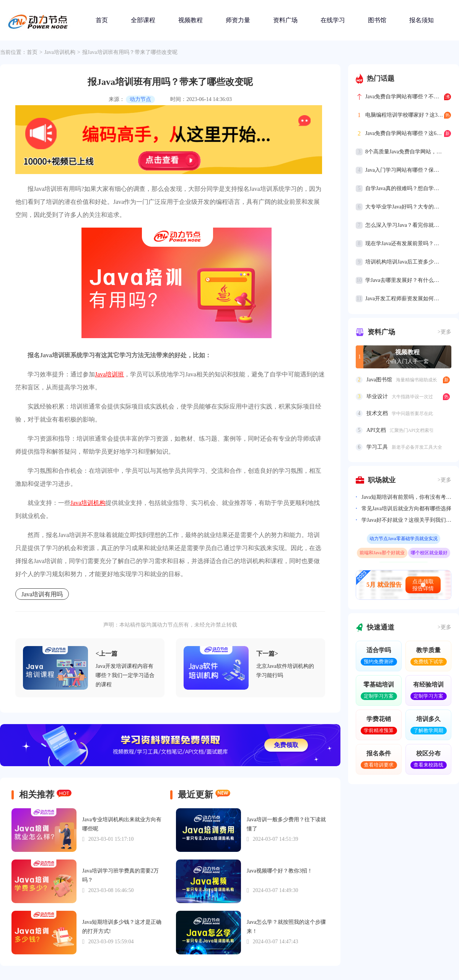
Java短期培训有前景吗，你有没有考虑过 (406, 497)
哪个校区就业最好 (429, 553)
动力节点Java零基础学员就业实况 (403, 539)
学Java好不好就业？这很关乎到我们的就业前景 (406, 520)
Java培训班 (109, 374)
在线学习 (333, 20)
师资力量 (238, 20)
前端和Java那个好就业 (382, 553)
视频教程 (190, 20)
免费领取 (286, 745)
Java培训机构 (60, 52)
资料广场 (285, 20)
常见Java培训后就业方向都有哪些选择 (406, 509)
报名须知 (422, 20)
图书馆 (377, 20)
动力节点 (140, 99)
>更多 (444, 332)
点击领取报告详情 (423, 585)
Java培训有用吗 (42, 594)
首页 (102, 20)
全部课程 (143, 20)
